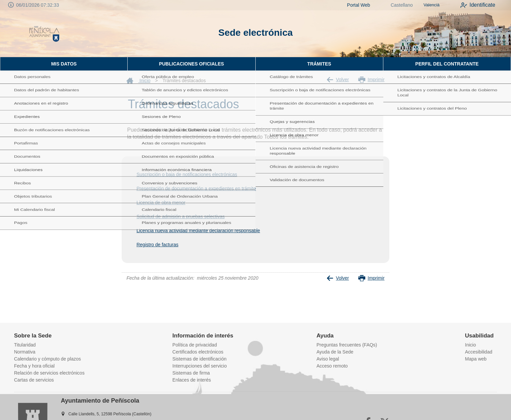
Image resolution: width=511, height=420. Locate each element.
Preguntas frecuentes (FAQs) (347, 345)
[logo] (44, 34)
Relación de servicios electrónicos (49, 373)
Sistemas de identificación (200, 359)
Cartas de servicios (34, 380)
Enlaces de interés (192, 380)
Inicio (138, 81)
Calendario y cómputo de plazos (47, 359)
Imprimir (371, 80)
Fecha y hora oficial (34, 366)
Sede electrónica (255, 33)
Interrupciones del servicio (200, 366)
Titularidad (25, 345)
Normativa (25, 352)
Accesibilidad (479, 352)
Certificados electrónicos (198, 352)
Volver (338, 80)
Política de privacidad (195, 345)
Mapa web (476, 359)
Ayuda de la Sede (335, 352)
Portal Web (351, 5)
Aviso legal (328, 359)
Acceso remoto (332, 366)
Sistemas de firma (191, 373)
